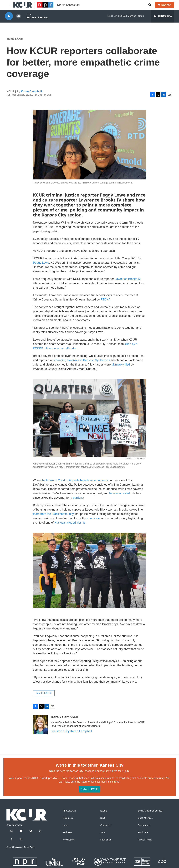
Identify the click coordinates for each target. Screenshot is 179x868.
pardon (77, 498)
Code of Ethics (145, 818)
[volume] (19, 16)
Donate (166, 5)
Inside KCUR (15, 39)
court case (94, 518)
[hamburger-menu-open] (8, 5)
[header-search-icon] (150, 5)
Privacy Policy (145, 840)
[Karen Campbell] (40, 725)
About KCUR (69, 811)
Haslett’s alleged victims (70, 523)
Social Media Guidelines (150, 811)
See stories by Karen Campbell (71, 731)
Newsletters (69, 840)
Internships (106, 840)
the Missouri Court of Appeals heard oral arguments (75, 480)
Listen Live (68, 818)
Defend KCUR (89, 789)
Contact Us (106, 825)
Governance (144, 825)
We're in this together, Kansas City (89, 765)
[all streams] (163, 16)
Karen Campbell (31, 91)
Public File (143, 833)
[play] (9, 16)
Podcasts (67, 833)
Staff (103, 818)
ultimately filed (121, 365)
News (66, 825)
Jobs (103, 833)
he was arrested (119, 493)
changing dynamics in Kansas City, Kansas (82, 360)
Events (104, 811)
